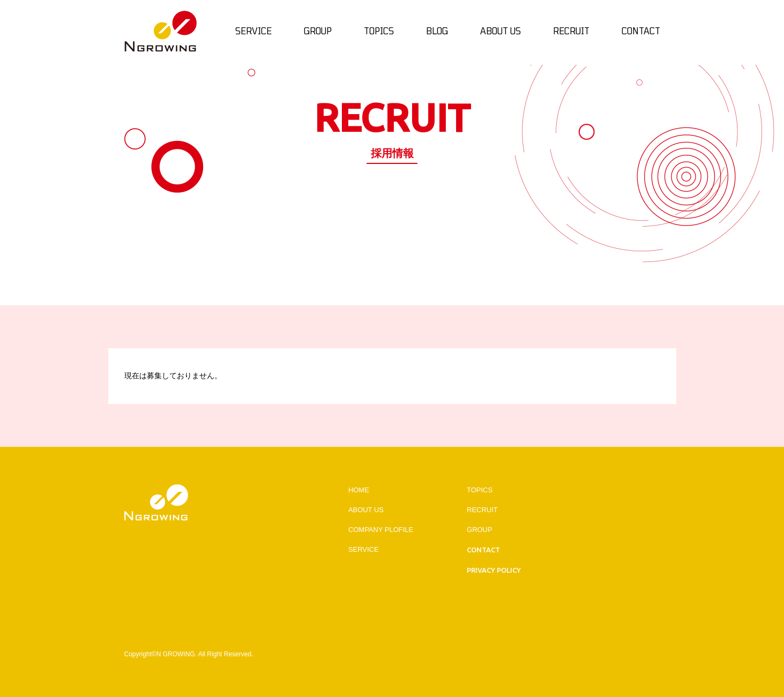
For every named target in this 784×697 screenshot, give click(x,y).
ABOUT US (366, 510)
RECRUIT (482, 510)
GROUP (480, 530)
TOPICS (480, 490)
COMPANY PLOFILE (381, 530)
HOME (359, 490)
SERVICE (364, 549)
